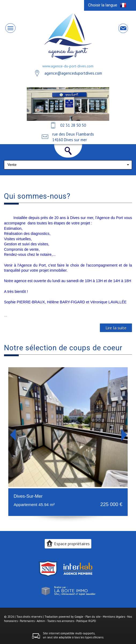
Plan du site (93, 617)
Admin (41, 621)
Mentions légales (114, 617)
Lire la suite (116, 328)
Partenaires (27, 621)
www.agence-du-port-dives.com (68, 66)
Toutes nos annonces (61, 621)
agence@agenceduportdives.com (73, 73)
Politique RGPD (86, 621)
